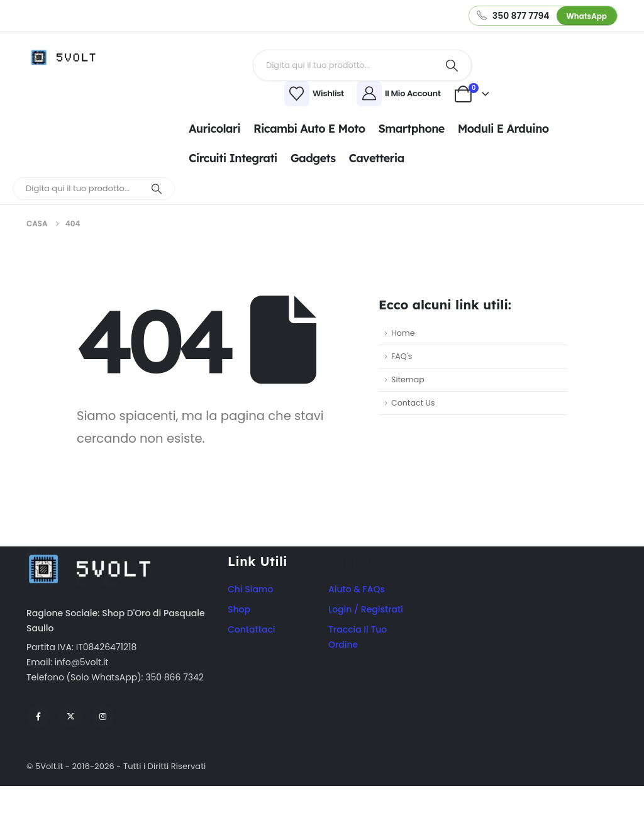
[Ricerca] (452, 65)
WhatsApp (587, 16)
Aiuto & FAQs (357, 589)
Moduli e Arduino (503, 129)
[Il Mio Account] (401, 94)
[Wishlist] (237, 94)
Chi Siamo (250, 589)
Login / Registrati (366, 609)
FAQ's (402, 356)
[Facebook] (38, 716)
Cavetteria (376, 158)
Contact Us (413, 403)
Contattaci (252, 629)
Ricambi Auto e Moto (309, 129)
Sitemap (408, 379)
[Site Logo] (67, 58)
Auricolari (214, 129)
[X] (70, 716)
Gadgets (313, 158)
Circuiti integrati (233, 158)
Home (403, 333)
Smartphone (411, 129)
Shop (239, 609)
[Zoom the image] (89, 554)
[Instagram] (103, 716)
